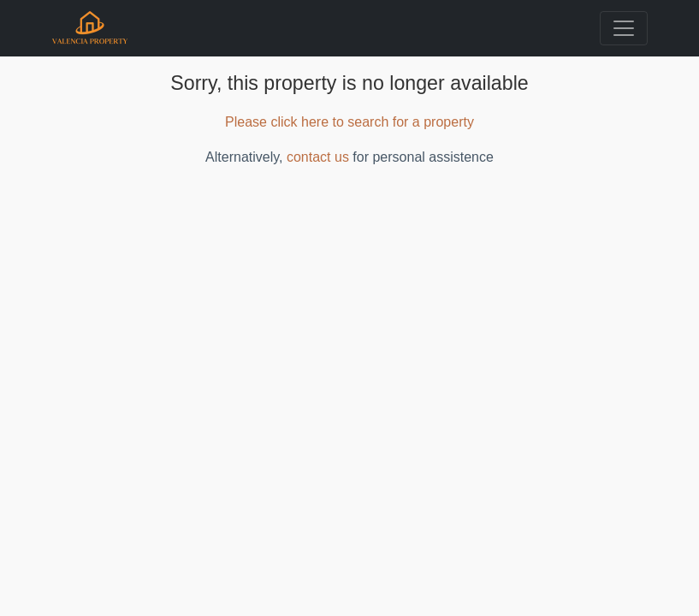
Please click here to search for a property (349, 122)
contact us (318, 157)
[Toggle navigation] (624, 28)
